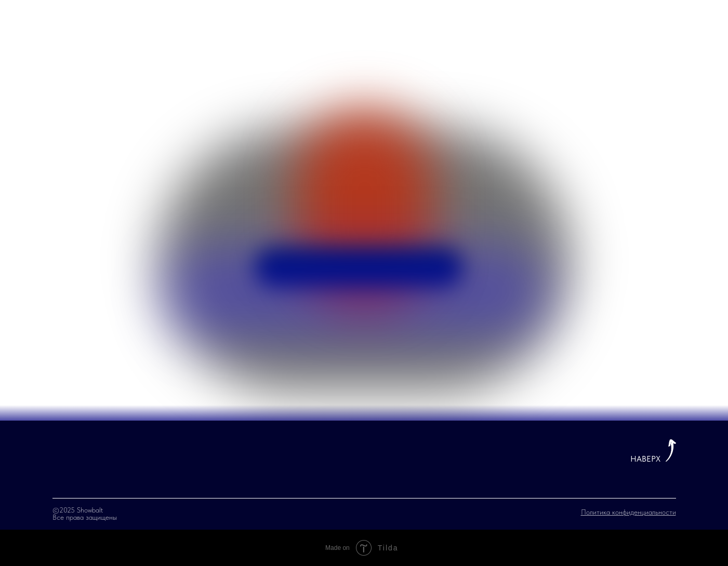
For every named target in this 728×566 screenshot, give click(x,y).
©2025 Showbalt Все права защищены (85, 514)
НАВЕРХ (645, 459)
